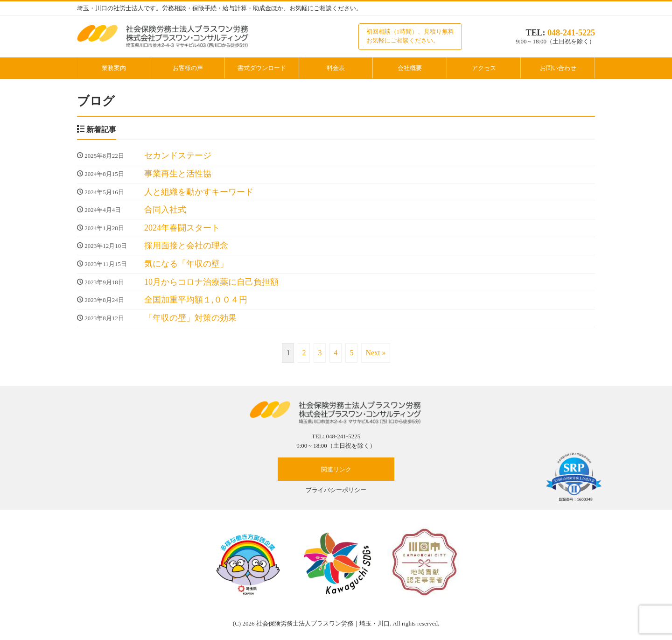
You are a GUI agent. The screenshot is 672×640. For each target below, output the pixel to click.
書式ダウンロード (262, 68)
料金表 (336, 68)
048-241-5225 (571, 33)
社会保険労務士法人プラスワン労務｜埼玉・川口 (323, 623)
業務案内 (114, 68)
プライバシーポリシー (336, 490)
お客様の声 (188, 68)
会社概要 (410, 68)
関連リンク (336, 469)
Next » (375, 353)
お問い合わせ (558, 68)
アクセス (484, 68)
